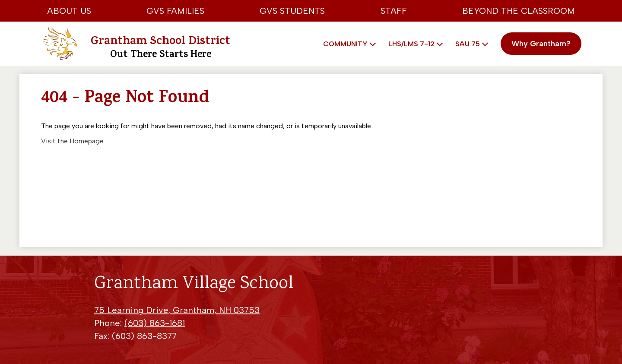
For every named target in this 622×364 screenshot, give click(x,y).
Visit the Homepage (72, 141)
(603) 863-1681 (155, 323)
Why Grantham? (541, 44)
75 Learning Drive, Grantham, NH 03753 (177, 310)
